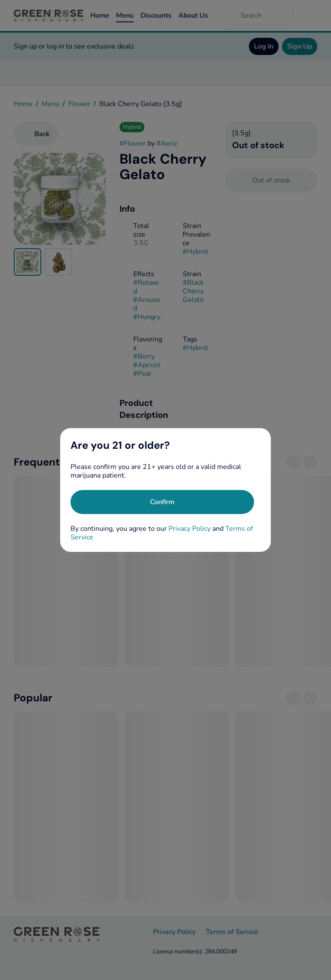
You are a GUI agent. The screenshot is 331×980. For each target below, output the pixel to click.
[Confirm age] (162, 502)
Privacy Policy (190, 529)
